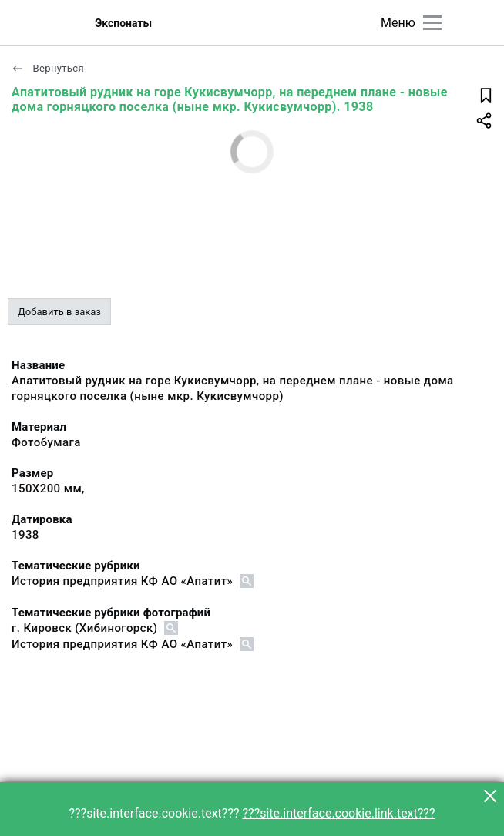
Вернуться (48, 68)
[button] (490, 796)
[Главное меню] (433, 23)
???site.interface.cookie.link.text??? (339, 813)
